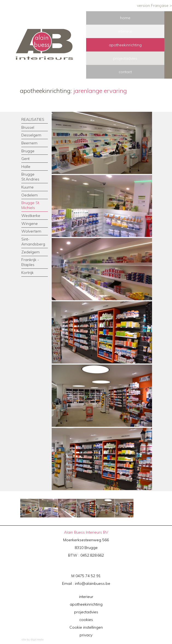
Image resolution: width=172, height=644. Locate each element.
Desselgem (31, 135)
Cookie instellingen (86, 627)
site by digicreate (32, 639)
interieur (86, 597)
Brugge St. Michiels (31, 205)
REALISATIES (33, 119)
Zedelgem (30, 252)
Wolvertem (31, 231)
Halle (26, 167)
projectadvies (86, 612)
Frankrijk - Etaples (30, 262)
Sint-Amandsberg (33, 242)
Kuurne (27, 187)
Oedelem (30, 195)
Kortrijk (27, 273)
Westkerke (31, 216)
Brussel (28, 127)
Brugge (28, 151)
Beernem (29, 143)
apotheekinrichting (86, 604)
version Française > (154, 5)
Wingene (30, 224)
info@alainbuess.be (93, 583)
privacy (86, 635)
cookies (86, 620)
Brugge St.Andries (30, 177)
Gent (25, 159)
